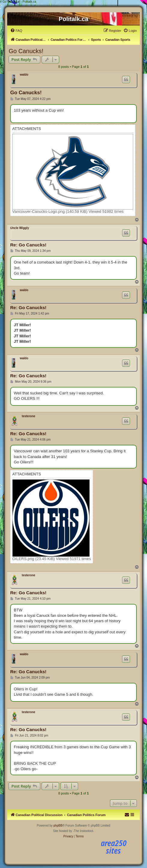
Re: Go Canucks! (28, 245)
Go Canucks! (26, 51)
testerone (29, 416)
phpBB (58, 826)
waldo (24, 75)
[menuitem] (16, 31)
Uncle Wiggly (20, 228)
